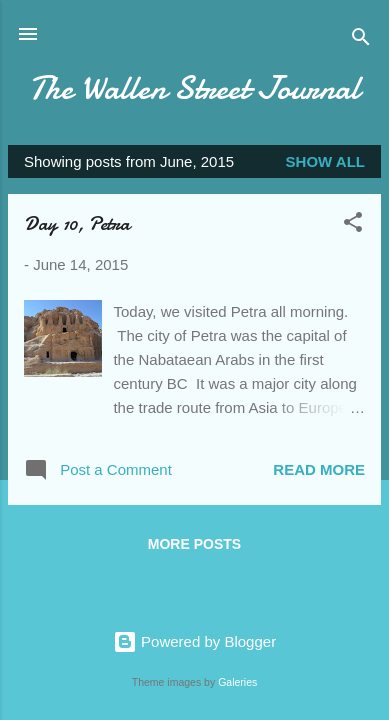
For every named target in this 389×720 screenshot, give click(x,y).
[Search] (361, 40)
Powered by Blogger (194, 641)
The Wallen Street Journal (194, 88)
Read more (319, 469)
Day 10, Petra (77, 223)
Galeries (237, 682)
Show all (325, 161)
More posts (194, 544)
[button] (353, 225)
